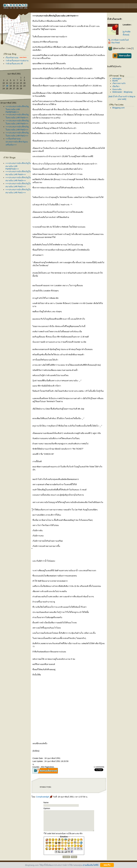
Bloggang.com (119, 108)
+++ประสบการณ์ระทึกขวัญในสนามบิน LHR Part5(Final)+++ (17, 109)
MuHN (115, 81)
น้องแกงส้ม (117, 89)
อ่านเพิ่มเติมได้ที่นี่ (90, 865)
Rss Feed (114, 43)
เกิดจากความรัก (119, 83)
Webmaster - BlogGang (122, 92)
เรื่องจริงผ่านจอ (12, 58)
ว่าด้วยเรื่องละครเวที (14, 64)
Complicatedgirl (44, 797)
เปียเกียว (116, 86)
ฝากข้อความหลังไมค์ (118, 40)
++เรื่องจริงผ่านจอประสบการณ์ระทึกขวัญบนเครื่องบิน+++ (17, 142)
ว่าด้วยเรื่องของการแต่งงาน (17, 61)
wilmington (117, 79)
